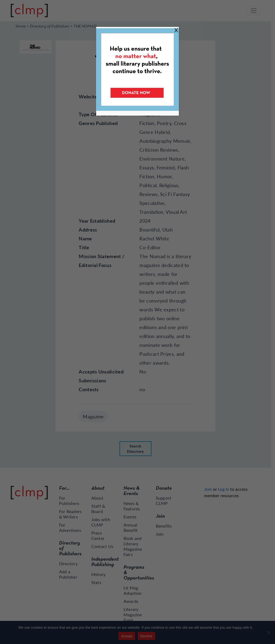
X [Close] (176, 30)
